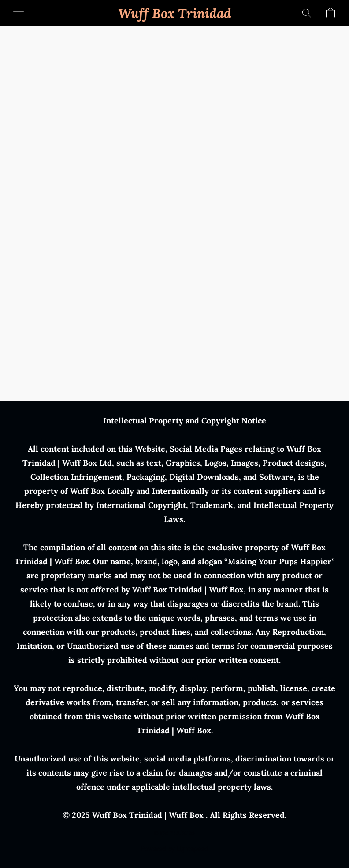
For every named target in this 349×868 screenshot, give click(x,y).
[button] (175, 13)
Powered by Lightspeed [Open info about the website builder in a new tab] (175, 849)
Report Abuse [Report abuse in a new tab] (175, 833)
